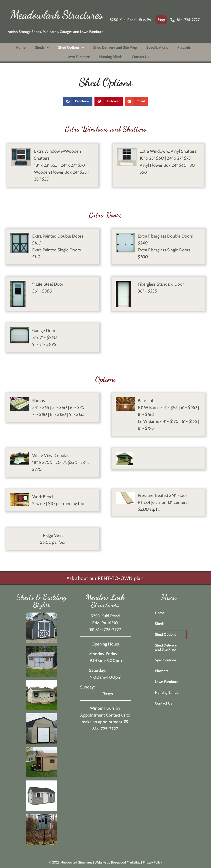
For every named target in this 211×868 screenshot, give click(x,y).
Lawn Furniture (78, 57)
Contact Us (140, 57)
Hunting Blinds (111, 57)
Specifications (157, 47)
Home (21, 47)
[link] (161, 20)
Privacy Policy (152, 862)
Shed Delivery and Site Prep (115, 47)
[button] (78, 101)
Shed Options (71, 47)
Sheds (42, 47)
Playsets (184, 47)
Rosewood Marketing (126, 862)
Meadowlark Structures (56, 15)
